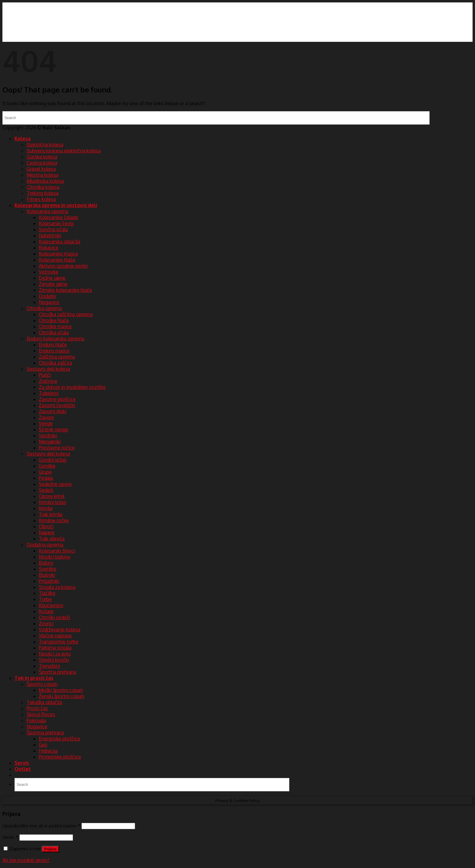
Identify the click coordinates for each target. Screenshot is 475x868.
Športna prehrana (57, 672)
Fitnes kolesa (41, 199)
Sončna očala (53, 229)
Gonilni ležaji (53, 460)
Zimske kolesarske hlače (65, 290)
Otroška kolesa (43, 187)
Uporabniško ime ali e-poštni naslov (41, 826)
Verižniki (48, 436)
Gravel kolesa (41, 169)
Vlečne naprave (55, 636)
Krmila (46, 508)
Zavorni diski (53, 411)
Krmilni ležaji (52, 502)
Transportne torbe (59, 642)
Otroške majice (55, 326)
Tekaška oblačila (44, 702)
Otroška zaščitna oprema (66, 314)
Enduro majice (54, 351)
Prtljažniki (49, 581)
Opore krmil (52, 496)
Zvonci (46, 623)
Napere (47, 532)
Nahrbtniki (50, 235)
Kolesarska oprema (47, 211)
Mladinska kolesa (45, 181)
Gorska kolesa (42, 157)
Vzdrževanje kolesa (60, 629)
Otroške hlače (54, 320)
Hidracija (48, 751)
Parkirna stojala (55, 648)
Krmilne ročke (54, 520)
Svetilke (48, 569)
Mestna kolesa (43, 175)
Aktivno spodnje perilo (63, 266)
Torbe (45, 599)
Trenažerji (49, 666)
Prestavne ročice (57, 448)
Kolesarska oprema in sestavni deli (56, 205)
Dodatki (47, 296)
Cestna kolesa (42, 163)
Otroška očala (54, 332)
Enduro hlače (53, 345)
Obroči (46, 526)
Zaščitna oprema (57, 357)
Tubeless (49, 393)
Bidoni (46, 563)
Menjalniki (50, 442)
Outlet (23, 769)
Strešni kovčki (54, 660)
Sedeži (46, 490)
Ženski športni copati (61, 696)
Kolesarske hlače (57, 260)
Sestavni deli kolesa (48, 369)
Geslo (10, 837)
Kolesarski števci (57, 551)
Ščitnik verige (53, 429)
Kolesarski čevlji (56, 223)
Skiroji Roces (41, 714)
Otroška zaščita (55, 363)
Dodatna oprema (45, 545)
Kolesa (23, 139)
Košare (46, 611)
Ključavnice (51, 605)
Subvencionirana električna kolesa (64, 151)
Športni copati (42, 684)
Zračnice (48, 381)
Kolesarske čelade (58, 217)
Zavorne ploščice (57, 399)
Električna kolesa (45, 145)
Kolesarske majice (58, 254)
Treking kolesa (43, 193)
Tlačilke (47, 593)
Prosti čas (37, 708)
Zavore (46, 417)
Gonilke (47, 466)
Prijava (50, 849)
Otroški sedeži (54, 617)
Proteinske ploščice (60, 757)
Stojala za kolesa (57, 587)
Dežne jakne (52, 278)
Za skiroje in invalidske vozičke (72, 387)
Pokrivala (36, 720)
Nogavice (49, 302)
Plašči (45, 375)
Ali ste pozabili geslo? (26, 860)
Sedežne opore (55, 484)
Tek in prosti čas (34, 678)
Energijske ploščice (60, 739)
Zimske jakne (53, 284)
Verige (46, 423)
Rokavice (49, 248)
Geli (43, 745)
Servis (22, 763)
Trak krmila (51, 514)
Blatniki (47, 575)
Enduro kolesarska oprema (55, 339)
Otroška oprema (44, 308)
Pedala (46, 478)
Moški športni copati (61, 690)
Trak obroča (52, 539)
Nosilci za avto (55, 654)
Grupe (45, 472)
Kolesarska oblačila (60, 242)
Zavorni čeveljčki (57, 405)
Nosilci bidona (54, 557)
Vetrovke (49, 272)
